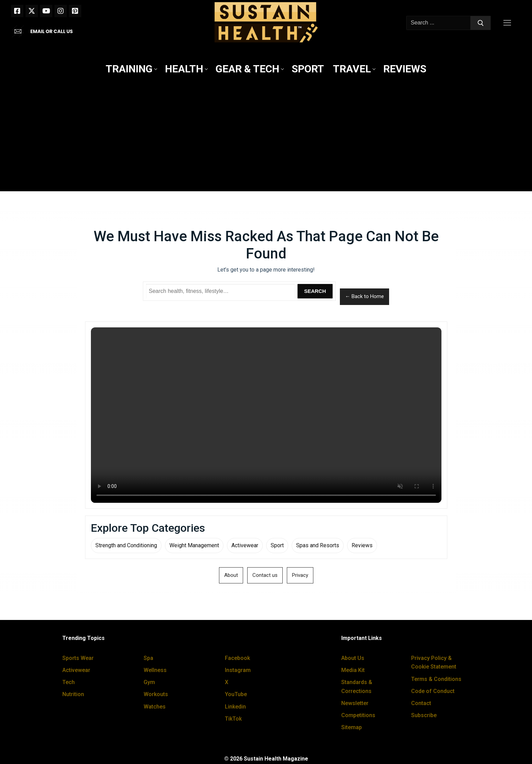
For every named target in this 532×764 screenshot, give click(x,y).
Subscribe (424, 715)
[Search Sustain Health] (220, 291)
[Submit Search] (481, 23)
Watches (155, 707)
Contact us (265, 575)
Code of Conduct (433, 691)
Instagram (238, 670)
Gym (149, 682)
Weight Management (194, 545)
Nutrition (73, 694)
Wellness (155, 670)
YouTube (236, 694)
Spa (148, 658)
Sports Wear (78, 658)
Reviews (362, 545)
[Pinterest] (75, 11)
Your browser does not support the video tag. (266, 415)
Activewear (245, 545)
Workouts (156, 694)
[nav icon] (509, 23)
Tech (69, 682)
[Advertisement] (266, 135)
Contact (421, 703)
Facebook (237, 658)
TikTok (233, 719)
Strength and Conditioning (126, 545)
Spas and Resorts (318, 545)
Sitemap (352, 727)
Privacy (300, 575)
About (231, 575)
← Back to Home (364, 296)
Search (315, 291)
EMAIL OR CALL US (51, 31)
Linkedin (235, 707)
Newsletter (355, 703)
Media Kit (353, 670)
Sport (277, 545)
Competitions (358, 715)
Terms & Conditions (436, 679)
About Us (353, 658)
